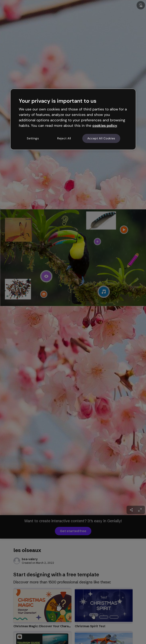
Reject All (64, 138)
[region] (73, 119)
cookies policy (105, 126)
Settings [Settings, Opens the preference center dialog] (33, 138)
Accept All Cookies (101, 138)
